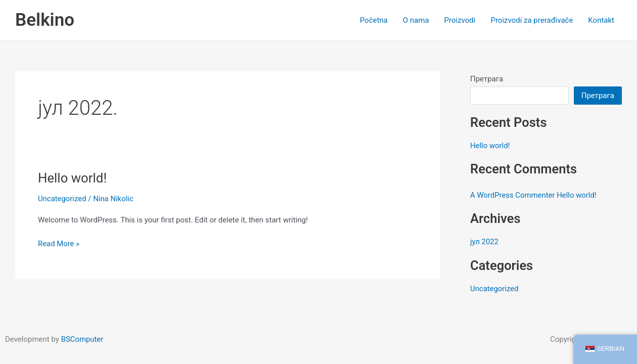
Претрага (487, 79)
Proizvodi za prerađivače (532, 20)
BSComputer (82, 339)
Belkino (45, 20)
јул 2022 (485, 242)
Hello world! (73, 178)
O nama (416, 20)
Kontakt (601, 20)
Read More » (59, 243)
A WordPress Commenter (513, 195)
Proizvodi (460, 20)
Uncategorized (62, 199)
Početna (374, 20)
